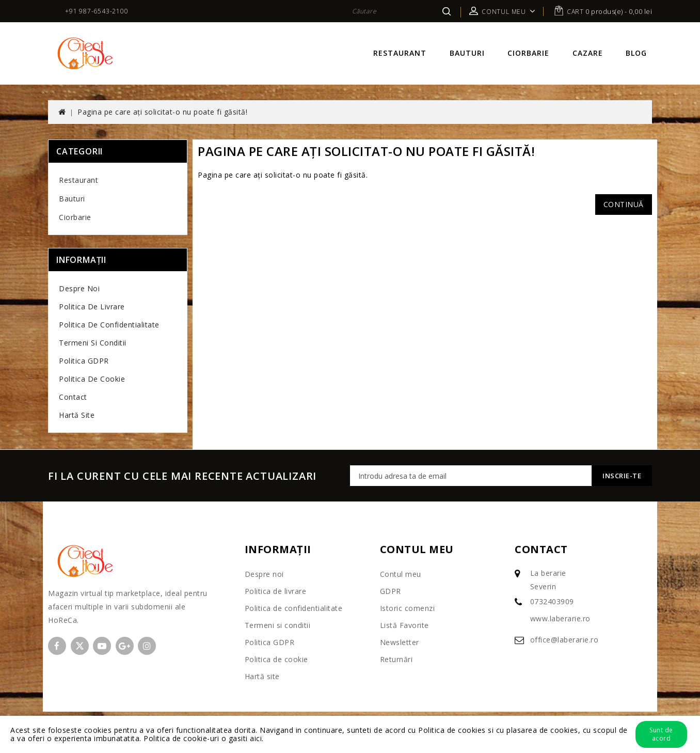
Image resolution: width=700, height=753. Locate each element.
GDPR (391, 591)
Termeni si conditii (93, 343)
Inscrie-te (622, 476)
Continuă (624, 204)
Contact (73, 397)
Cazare (588, 53)
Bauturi (467, 53)
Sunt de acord (661, 734)
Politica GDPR (84, 361)
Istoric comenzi (408, 608)
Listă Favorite (404, 625)
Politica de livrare (92, 307)
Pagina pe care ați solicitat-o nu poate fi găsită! (162, 112)
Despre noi (79, 288)
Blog (636, 53)
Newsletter (400, 642)
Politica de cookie (92, 379)
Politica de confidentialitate (109, 325)
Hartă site (77, 415)
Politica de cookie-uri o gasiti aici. (204, 738)
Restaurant (400, 53)
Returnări (396, 659)
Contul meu (401, 574)
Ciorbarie (528, 53)
